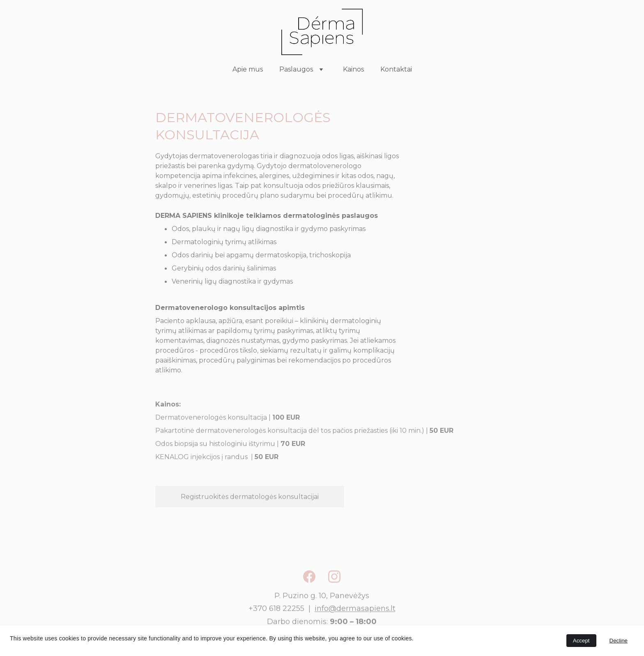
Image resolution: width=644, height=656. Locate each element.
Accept (581, 641)
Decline (619, 641)
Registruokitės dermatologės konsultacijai (250, 498)
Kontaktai (396, 69)
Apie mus (248, 69)
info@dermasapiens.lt (355, 612)
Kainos (353, 69)
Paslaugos (296, 69)
